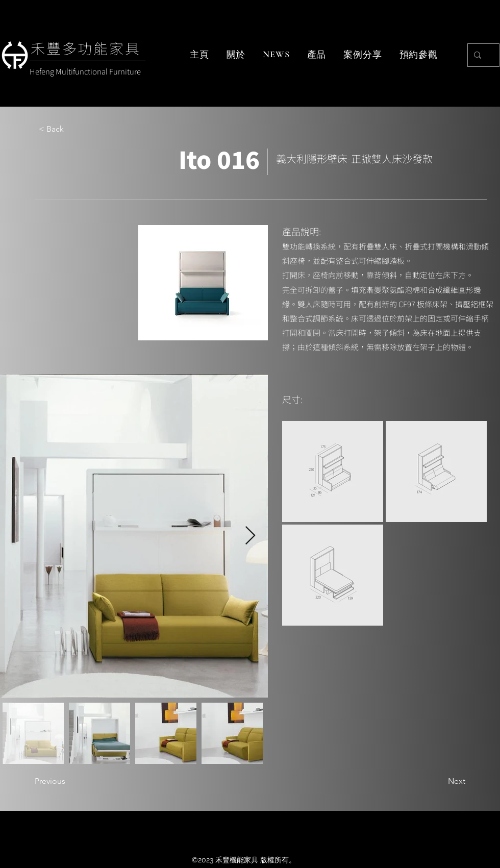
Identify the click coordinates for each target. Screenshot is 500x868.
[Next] (440, 782)
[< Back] (72, 129)
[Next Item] (250, 536)
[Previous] (68, 782)
